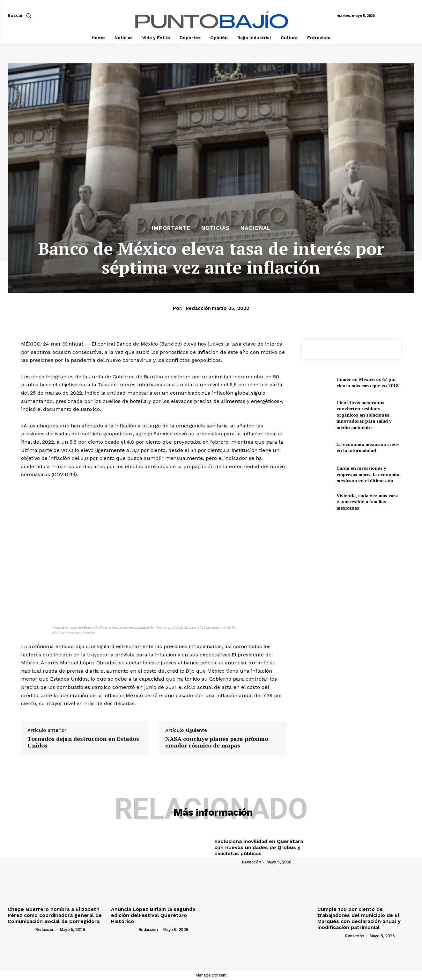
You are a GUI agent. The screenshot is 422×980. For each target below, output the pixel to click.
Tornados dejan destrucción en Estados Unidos (83, 742)
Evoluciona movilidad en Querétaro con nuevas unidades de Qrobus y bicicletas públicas (259, 847)
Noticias (215, 228)
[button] (21, 15)
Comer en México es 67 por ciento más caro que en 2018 (367, 382)
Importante (171, 228)
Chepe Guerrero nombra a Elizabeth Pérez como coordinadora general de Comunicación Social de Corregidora (55, 915)
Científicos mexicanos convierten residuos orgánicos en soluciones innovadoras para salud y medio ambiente (364, 415)
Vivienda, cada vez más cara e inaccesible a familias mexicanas (367, 502)
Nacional (255, 228)
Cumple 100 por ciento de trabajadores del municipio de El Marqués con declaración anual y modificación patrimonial (359, 918)
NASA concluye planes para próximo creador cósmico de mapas (217, 742)
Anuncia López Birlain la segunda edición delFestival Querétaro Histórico (153, 915)
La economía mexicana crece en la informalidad (368, 447)
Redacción (198, 308)
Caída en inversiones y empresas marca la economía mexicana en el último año (368, 474)
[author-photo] (21, 929)
